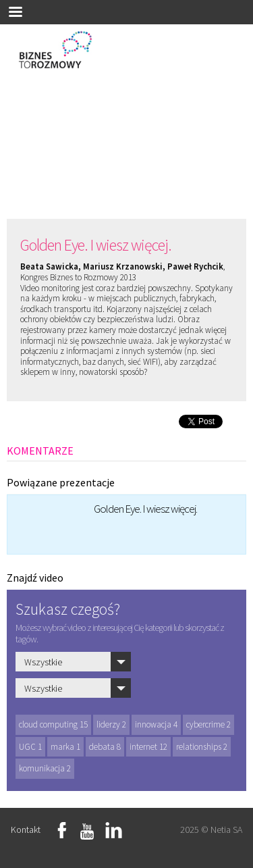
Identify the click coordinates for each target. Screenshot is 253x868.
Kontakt (26, 829)
